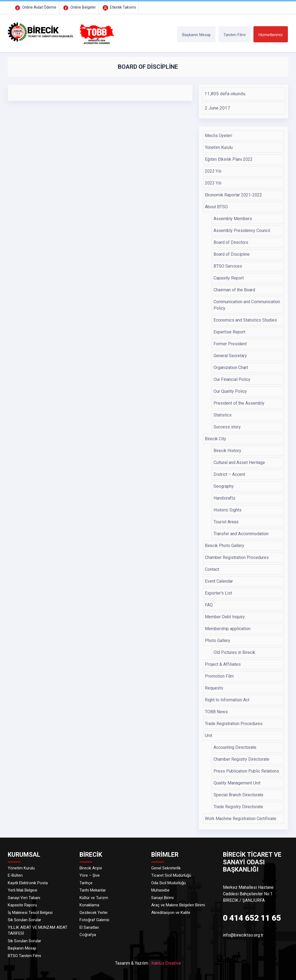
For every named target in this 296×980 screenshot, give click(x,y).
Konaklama (89, 905)
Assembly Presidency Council (242, 231)
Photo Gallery (218, 641)
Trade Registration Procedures (234, 724)
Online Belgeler (79, 7)
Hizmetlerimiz (271, 35)
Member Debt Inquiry (225, 617)
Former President (230, 344)
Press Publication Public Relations (246, 771)
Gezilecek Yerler (94, 913)
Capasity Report (229, 278)
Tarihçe (86, 883)
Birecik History (227, 451)
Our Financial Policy (232, 379)
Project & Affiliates (223, 664)
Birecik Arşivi (91, 868)
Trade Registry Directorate (238, 807)
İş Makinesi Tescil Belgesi (30, 913)
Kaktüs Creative (166, 963)
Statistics (223, 415)
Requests (214, 688)
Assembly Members (233, 219)
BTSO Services (228, 266)
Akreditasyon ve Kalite (171, 913)
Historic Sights (228, 510)
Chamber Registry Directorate (241, 759)
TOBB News (216, 712)
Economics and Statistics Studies (245, 320)
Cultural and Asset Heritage (239, 462)
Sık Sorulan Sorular (25, 920)
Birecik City (216, 439)
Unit (209, 735)
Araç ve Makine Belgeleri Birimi (178, 905)
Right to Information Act (227, 700)
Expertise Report (229, 332)
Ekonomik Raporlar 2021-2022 (233, 195)
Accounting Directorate (235, 747)
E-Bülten (15, 875)
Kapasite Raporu (22, 905)
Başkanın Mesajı (196, 35)
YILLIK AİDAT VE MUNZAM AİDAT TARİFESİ (38, 931)
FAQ (209, 605)
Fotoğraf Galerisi (94, 920)
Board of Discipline (232, 254)
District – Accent (229, 474)
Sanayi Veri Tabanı (24, 898)
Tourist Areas (226, 522)
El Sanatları (89, 927)
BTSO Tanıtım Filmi (24, 956)
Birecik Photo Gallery (225, 546)
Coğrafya (88, 935)
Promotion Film (219, 676)
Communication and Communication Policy (247, 305)
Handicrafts (224, 498)
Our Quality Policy (230, 391)
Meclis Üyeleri (218, 136)
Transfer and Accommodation (241, 534)
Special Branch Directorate (238, 795)
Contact (212, 569)
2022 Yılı (213, 171)
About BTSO (216, 207)
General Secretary (230, 356)
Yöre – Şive (90, 875)
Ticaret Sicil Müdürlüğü (171, 875)
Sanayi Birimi (162, 898)
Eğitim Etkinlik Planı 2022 (229, 159)
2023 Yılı (213, 183)
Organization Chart (231, 368)
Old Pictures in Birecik (234, 652)
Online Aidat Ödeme (35, 7)
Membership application (228, 629)
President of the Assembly (239, 403)
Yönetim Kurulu (219, 147)
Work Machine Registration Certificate (241, 819)
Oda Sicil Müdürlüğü (168, 883)
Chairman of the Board (234, 290)
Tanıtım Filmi (235, 35)
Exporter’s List (218, 593)
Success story (227, 427)
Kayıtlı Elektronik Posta (28, 883)
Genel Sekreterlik (166, 868)
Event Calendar (219, 581)
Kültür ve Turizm (94, 898)
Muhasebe (160, 890)
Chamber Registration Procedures (237, 557)
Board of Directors (231, 242)
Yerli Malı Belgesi (23, 890)
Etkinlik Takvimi (119, 7)
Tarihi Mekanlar (93, 890)
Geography (224, 486)
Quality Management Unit (237, 783)
